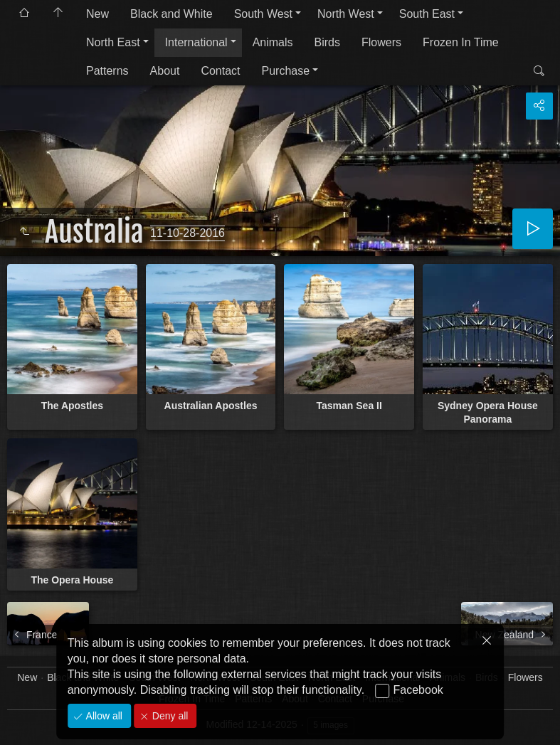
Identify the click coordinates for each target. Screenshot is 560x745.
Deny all (169, 716)
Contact (220, 71)
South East (427, 14)
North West (346, 14)
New (97, 14)
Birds (327, 42)
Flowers (381, 42)
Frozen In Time (461, 42)
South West (263, 14)
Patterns (107, 71)
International (196, 42)
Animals (273, 42)
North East (113, 42)
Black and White (171, 14)
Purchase (286, 71)
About (165, 71)
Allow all (103, 716)
